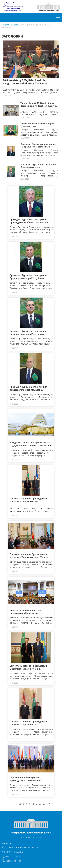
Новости (6, 28)
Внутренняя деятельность (36, 25)
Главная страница (11, 25)
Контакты (6, 843)
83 (44, 804)
